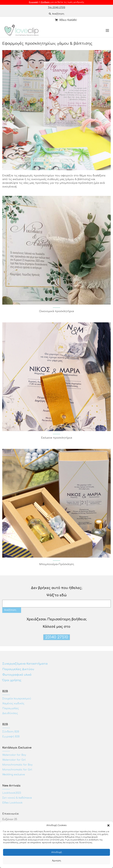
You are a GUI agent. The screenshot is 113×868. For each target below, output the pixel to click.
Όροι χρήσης (12, 680)
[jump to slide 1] (51, 166)
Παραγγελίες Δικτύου (18, 669)
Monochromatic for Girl (17, 770)
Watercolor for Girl (14, 760)
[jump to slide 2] (54, 166)
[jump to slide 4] (61, 166)
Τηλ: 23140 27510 (57, 7)
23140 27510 (57, 637)
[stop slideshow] (64, 166)
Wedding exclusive (14, 775)
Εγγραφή (34, 2)
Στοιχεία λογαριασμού (17, 699)
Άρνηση (56, 861)
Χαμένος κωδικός (13, 704)
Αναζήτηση (56, 14)
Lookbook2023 (12, 793)
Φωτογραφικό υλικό (17, 675)
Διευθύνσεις (10, 713)
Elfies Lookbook (12, 803)
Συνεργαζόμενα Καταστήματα (25, 664)
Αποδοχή (57, 852)
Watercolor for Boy (14, 755)
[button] (108, 825)
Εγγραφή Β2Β (11, 737)
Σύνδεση (45, 2)
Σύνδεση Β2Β (11, 732)
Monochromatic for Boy (17, 765)
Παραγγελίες (11, 708)
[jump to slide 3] (57, 166)
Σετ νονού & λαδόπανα (17, 798)
